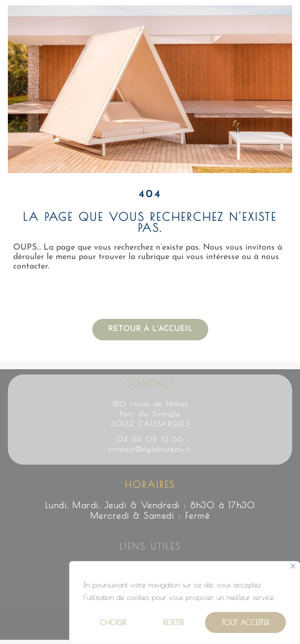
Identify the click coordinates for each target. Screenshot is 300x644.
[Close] (293, 566)
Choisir (113, 622)
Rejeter (174, 622)
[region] (185, 603)
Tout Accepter (245, 622)
